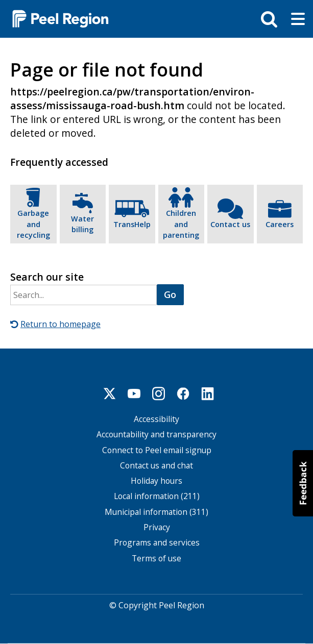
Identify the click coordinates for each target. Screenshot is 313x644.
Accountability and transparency (156, 435)
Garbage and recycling (33, 224)
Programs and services (157, 543)
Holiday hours (156, 481)
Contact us (230, 224)
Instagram (159, 393)
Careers (280, 224)
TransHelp (132, 224)
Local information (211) (157, 496)
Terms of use (156, 558)
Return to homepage (61, 324)
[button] (303, 483)
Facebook (183, 393)
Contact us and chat (156, 466)
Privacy (157, 527)
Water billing (82, 224)
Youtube (134, 393)
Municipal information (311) (156, 512)
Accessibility (156, 419)
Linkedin (208, 393)
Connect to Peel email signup (157, 450)
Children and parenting (181, 224)
